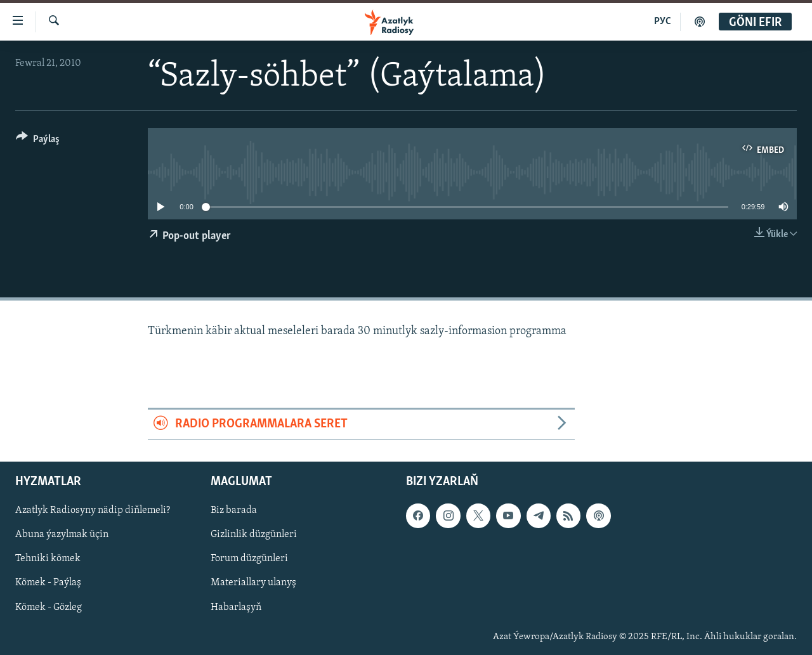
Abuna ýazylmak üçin (62, 535)
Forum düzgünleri (249, 559)
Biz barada (234, 510)
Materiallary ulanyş (253, 583)
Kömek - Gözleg (49, 607)
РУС (663, 22)
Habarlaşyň (236, 607)
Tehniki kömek (48, 559)
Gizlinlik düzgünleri (254, 535)
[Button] (38, 141)
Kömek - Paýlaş (48, 583)
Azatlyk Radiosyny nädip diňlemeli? (93, 510)
